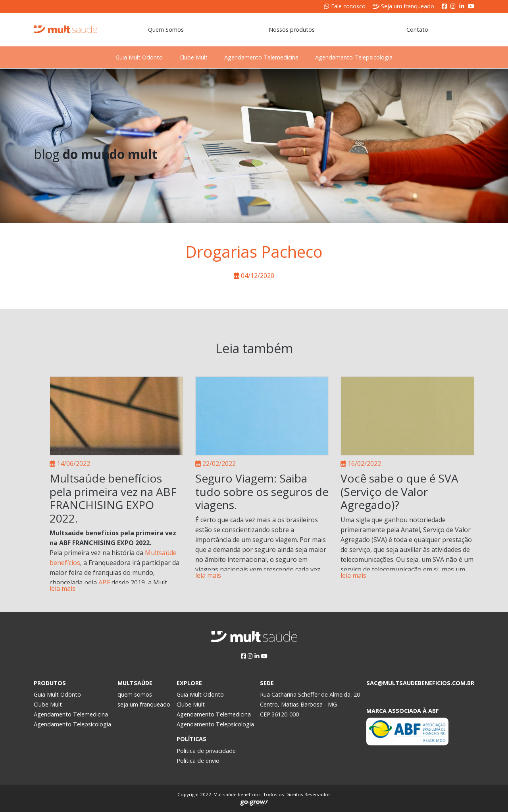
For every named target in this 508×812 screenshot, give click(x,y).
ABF (104, 582)
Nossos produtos (292, 30)
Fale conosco (345, 6)
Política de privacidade (206, 751)
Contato (417, 30)
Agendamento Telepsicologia (367, 57)
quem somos (135, 694)
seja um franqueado (144, 704)
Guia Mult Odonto (126, 57)
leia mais (63, 588)
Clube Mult (189, 57)
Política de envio (198, 761)
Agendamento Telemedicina (266, 57)
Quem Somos (166, 30)
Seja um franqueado (404, 6)
